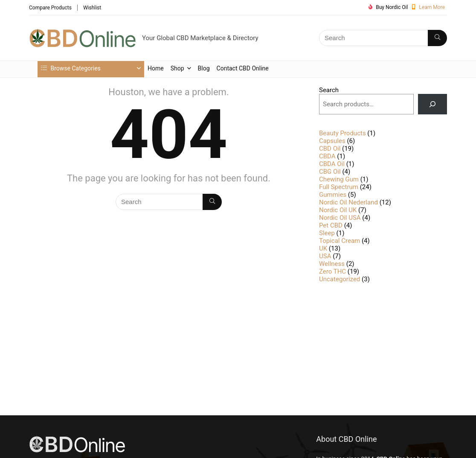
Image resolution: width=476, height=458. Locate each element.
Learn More (432, 7)
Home (156, 68)
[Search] (437, 38)
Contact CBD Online (243, 68)
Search (329, 90)
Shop (177, 68)
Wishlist (92, 8)
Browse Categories (71, 68)
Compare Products (50, 8)
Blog (204, 68)
